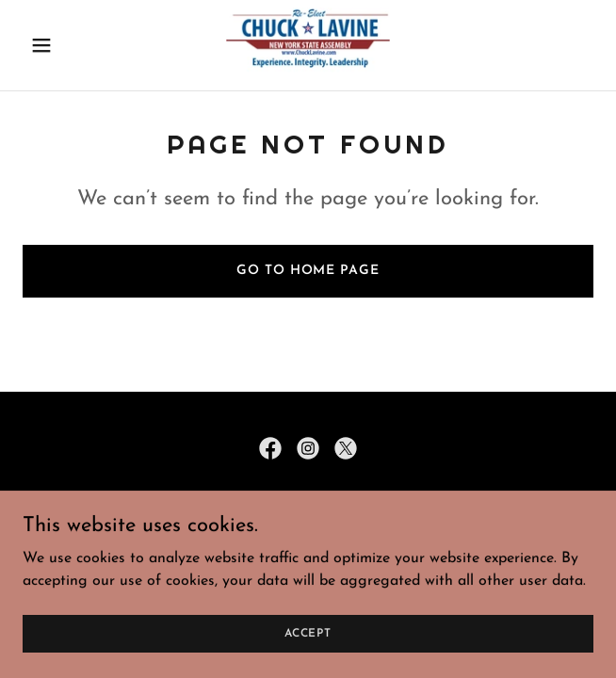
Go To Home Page (308, 271)
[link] (308, 45)
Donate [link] (308, 546)
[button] (65, 45)
